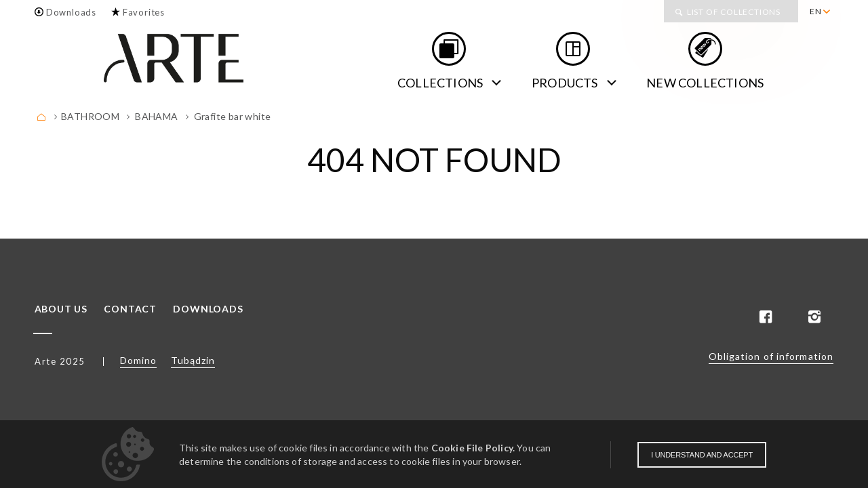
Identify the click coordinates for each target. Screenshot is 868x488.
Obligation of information (771, 356)
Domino (138, 360)
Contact (130, 309)
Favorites (144, 12)
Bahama (156, 116)
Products (565, 83)
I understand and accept (702, 455)
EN (816, 11)
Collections (440, 83)
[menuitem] (820, 12)
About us (61, 309)
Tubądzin (193, 360)
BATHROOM (90, 116)
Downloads (71, 12)
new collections (705, 83)
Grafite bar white (233, 116)
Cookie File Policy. (473, 448)
